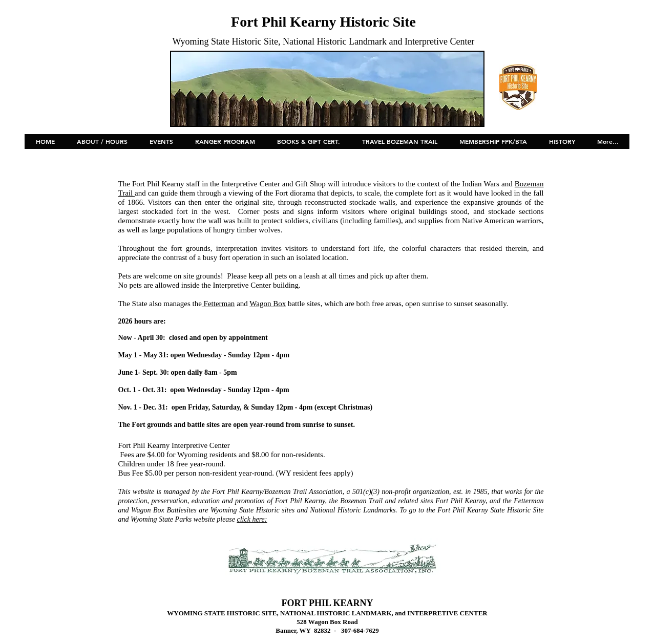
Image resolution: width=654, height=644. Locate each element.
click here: (252, 519)
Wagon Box (268, 304)
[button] (161, 145)
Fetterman (218, 304)
